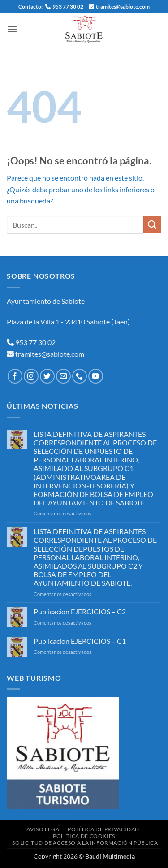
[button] (12, 29)
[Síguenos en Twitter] (47, 376)
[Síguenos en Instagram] (31, 376)
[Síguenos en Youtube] (96, 376)
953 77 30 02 (35, 342)
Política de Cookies (84, 836)
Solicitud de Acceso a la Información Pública (85, 843)
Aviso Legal (44, 829)
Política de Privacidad (103, 829)
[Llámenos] (80, 376)
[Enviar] (152, 225)
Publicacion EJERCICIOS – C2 (80, 611)
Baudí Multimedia (110, 856)
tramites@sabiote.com (49, 354)
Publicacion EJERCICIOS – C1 (80, 641)
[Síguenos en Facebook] (15, 376)
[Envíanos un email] (63, 376)
